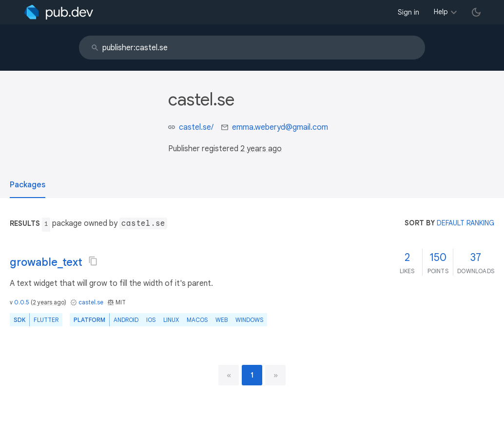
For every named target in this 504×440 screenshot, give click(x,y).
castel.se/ (196, 127)
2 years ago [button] (261, 149)
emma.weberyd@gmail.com (280, 127)
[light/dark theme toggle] (476, 12)
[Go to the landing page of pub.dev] (59, 12)
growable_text (46, 262)
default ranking (465, 223)
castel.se (91, 302)
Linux (171, 320)
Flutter (46, 320)
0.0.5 (22, 302)
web (222, 320)
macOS (197, 320)
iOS (151, 320)
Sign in (408, 12)
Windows (249, 320)
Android (126, 320)
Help (441, 12)
